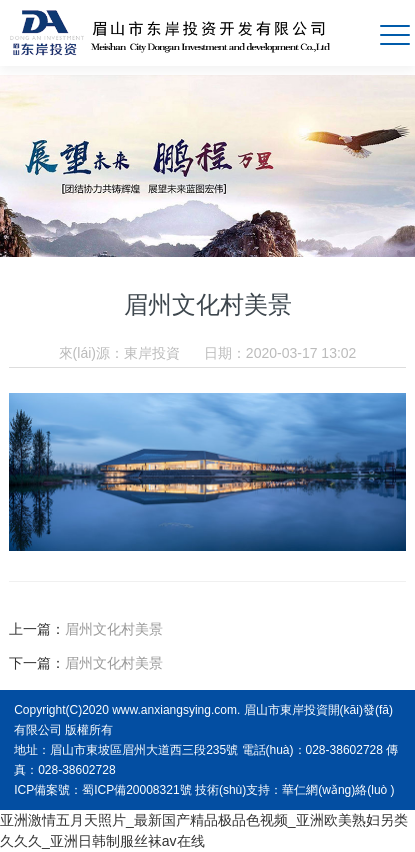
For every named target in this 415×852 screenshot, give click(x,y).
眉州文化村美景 (114, 629)
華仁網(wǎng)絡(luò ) (338, 790)
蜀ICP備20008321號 (136, 790)
